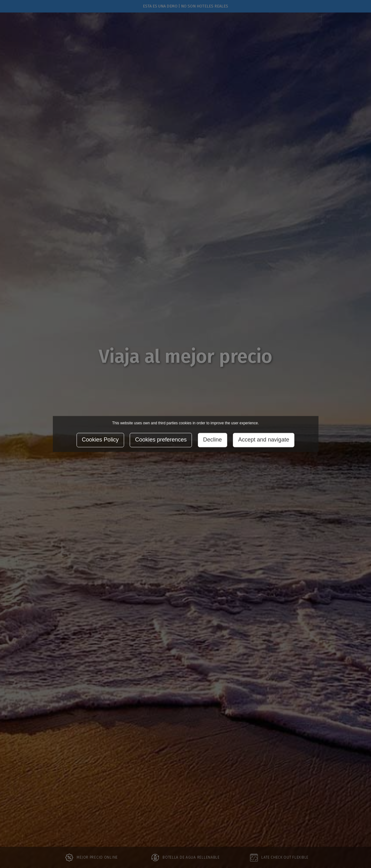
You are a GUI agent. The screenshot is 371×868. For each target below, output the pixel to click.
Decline (213, 440)
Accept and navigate (264, 440)
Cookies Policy (100, 440)
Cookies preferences (161, 440)
